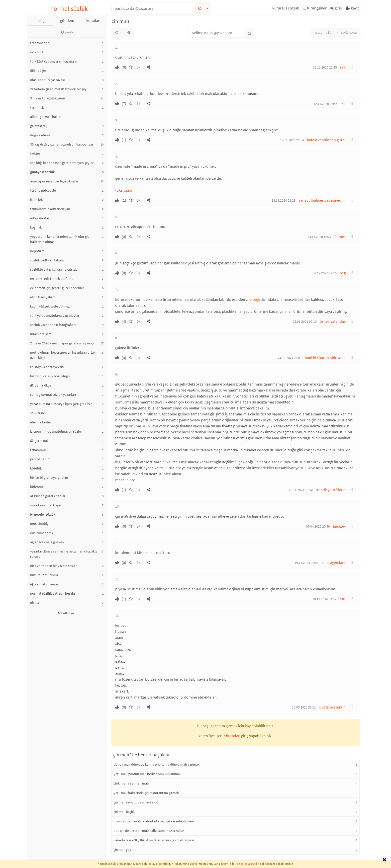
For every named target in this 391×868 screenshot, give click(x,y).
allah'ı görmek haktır (46, 117)
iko (343, 103)
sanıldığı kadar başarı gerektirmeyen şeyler (62, 163)
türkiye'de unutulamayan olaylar (55, 316)
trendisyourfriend (331, 490)
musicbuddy (39, 524)
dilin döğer (38, 71)
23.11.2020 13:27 (319, 237)
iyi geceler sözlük (43, 514)
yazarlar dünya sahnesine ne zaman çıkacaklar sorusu (64, 554)
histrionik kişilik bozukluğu (50, 376)
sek (343, 67)
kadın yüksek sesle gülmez (50, 306)
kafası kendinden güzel (326, 140)
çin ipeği (253, 299)
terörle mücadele (43, 190)
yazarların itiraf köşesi (46, 505)
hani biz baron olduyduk (325, 358)
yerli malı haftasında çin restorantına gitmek (146, 793)
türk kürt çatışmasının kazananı (53, 61)
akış (41, 20)
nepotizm (37, 251)
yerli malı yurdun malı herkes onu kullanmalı (147, 774)
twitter (35, 154)
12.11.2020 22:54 (292, 140)
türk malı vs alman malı (131, 783)
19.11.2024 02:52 (324, 599)
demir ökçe (41, 385)
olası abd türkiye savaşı (47, 80)
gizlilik (255, 864)
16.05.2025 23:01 (304, 707)
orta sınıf (37, 52)
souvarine (38, 413)
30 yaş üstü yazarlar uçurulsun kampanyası (62, 144)
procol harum (40, 459)
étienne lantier (41, 422)
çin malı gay (122, 850)
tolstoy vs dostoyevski (47, 367)
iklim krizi (37, 200)
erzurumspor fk (42, 533)
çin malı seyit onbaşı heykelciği (136, 802)
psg (343, 273)
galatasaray (39, 126)
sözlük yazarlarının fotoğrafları (53, 325)
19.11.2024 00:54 (306, 563)
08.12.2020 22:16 (325, 273)
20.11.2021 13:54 (301, 490)
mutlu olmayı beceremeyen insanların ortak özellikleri (63, 355)
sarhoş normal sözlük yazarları (53, 395)
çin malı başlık (124, 812)
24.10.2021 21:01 (290, 358)
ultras (35, 603)
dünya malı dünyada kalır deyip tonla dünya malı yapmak (157, 764)
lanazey (339, 526)
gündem (67, 20)
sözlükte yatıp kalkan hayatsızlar (54, 269)
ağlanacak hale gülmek (47, 542)
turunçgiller (315, 8)
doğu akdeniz (40, 135)
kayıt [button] (249, 726)
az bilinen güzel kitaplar (48, 496)
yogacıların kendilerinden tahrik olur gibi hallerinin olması (60, 239)
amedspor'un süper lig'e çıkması (54, 181)
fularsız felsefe (41, 334)
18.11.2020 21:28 (284, 200)
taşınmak (37, 107)
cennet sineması (45, 584)
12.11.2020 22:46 (325, 104)
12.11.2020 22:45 (325, 67)
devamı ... (66, 612)
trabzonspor (39, 43)
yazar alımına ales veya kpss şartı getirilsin (61, 404)
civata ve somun (332, 707)
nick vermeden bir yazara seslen (54, 566)
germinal (39, 441)
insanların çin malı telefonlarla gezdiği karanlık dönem (154, 821)
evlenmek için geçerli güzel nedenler (57, 288)
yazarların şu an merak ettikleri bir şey (58, 89)
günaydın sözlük (42, 172)
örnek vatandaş (333, 321)
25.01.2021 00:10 (305, 321)
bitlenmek (38, 487)
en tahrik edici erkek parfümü (52, 279)
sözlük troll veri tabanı (47, 260)
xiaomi (130, 190)
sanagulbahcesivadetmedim (322, 200)
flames (340, 237)
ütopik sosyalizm (43, 297)
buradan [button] (233, 736)
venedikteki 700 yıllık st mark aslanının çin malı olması (154, 840)
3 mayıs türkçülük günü (48, 98)
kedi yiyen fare (334, 562)
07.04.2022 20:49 (318, 526)
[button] (286, 9)
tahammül (38, 450)
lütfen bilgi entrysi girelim (49, 477)
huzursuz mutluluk (44, 575)
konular (93, 20)
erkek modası (40, 218)
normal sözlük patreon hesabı (52, 593)
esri (342, 599)
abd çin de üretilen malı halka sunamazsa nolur (149, 831)
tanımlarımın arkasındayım (50, 209)
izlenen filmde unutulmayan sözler (56, 431)
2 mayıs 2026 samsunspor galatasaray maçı (62, 343)
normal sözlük (69, 9)
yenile (67, 32)
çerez (244, 864)
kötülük (36, 468)
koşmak (36, 227)
